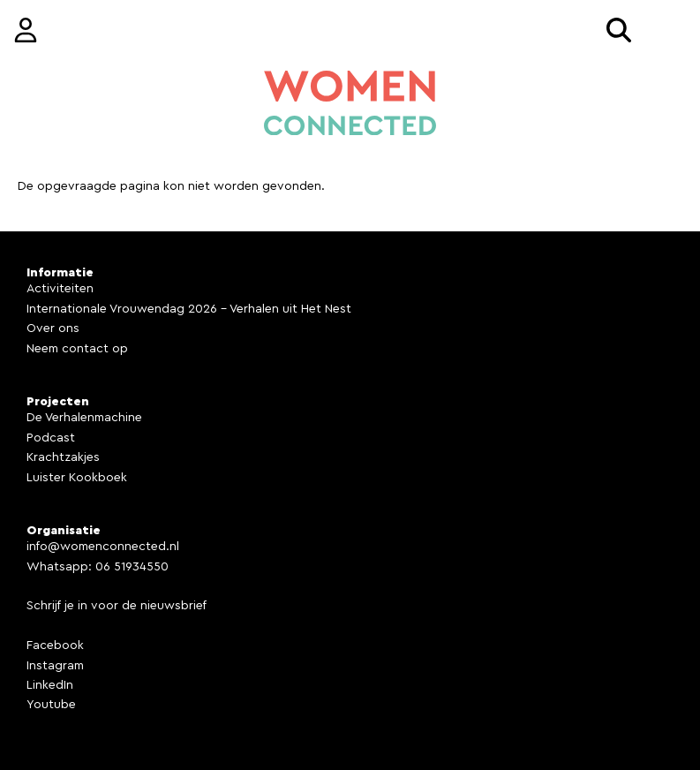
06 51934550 (132, 567)
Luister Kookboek (77, 478)
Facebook (55, 645)
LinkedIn (50, 685)
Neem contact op (77, 349)
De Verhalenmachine (84, 418)
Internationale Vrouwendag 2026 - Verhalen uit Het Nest (189, 309)
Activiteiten (60, 289)
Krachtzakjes (63, 457)
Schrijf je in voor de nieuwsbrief (117, 606)
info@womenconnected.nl (103, 547)
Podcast (51, 438)
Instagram (55, 666)
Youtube (51, 705)
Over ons (53, 328)
